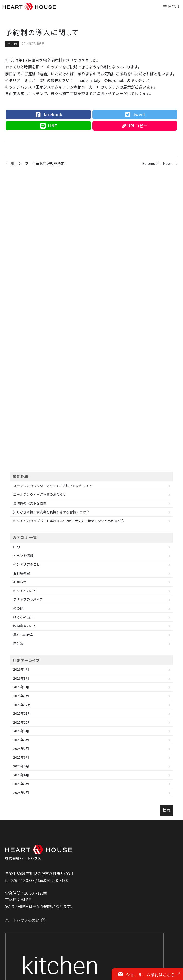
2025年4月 (21, 775)
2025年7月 (21, 748)
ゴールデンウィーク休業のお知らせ (40, 494)
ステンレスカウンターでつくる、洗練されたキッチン (53, 486)
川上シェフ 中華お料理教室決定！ (39, 163)
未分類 (18, 643)
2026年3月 (21, 678)
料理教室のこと (25, 626)
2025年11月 (22, 713)
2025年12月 (22, 705)
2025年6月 (21, 757)
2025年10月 (22, 722)
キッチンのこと (25, 591)
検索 (166, 810)
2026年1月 (21, 696)
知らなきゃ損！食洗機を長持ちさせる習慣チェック (51, 512)
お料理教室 (22, 573)
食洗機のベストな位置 (30, 503)
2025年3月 (21, 784)
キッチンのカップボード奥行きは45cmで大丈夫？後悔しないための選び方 (69, 521)
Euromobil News (157, 163)
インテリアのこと (26, 564)
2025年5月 (21, 766)
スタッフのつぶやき (28, 599)
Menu (171, 6)
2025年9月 (21, 731)
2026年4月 (21, 669)
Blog (17, 547)
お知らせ (20, 582)
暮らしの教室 (23, 635)
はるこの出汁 (23, 617)
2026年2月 (21, 687)
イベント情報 (23, 556)
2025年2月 (21, 792)
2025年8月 (21, 740)
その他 (12, 44)
